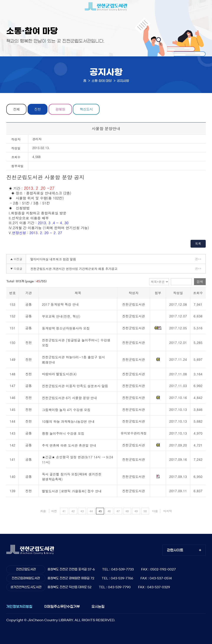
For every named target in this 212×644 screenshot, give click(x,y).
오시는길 (98, 606)
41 (64, 511)
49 (136, 511)
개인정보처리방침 (19, 606)
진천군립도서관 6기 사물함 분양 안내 (70, 398)
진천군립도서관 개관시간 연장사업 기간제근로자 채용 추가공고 (74, 269)
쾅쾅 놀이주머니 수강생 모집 (63, 433)
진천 (38, 109)
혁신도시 (86, 109)
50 (145, 511)
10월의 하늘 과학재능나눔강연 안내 (68, 422)
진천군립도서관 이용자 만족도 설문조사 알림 (75, 386)
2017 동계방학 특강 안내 (60, 305)
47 (118, 511)
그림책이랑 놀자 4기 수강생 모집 (66, 410)
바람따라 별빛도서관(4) (59, 374)
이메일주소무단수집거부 (62, 606)
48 (127, 511)
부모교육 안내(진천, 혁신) (61, 316)
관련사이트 (175, 550)
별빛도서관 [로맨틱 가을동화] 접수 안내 (72, 491)
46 (109, 511)
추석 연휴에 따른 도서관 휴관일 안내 (69, 445)
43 (82, 511)
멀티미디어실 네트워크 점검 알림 (53, 259)
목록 (198, 244)
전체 (16, 109)
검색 (200, 282)
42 (73, 511)
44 (91, 511)
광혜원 (60, 109)
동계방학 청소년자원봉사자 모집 (66, 328)
